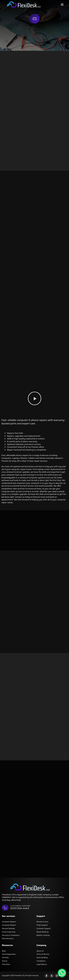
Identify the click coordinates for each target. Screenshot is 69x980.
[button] (62, 4)
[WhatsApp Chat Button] (62, 973)
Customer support (21, 906)
